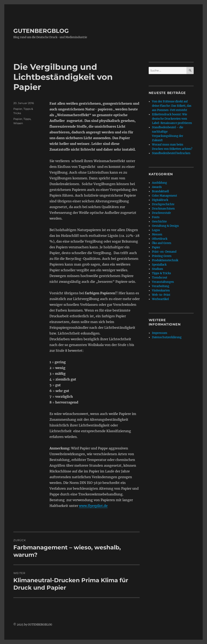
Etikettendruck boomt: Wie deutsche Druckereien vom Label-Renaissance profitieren (172, 119)
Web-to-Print (161, 295)
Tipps (27, 119)
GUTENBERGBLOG (41, 31)
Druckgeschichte (163, 204)
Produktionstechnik (165, 260)
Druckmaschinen (163, 209)
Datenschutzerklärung (167, 337)
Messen (157, 234)
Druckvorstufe (161, 213)
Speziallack (159, 265)
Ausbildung (159, 183)
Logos (156, 230)
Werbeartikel (160, 299)
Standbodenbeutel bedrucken (171, 153)
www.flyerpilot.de (93, 506)
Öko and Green (162, 243)
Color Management (164, 196)
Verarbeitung (161, 286)
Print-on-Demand (164, 252)
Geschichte (159, 222)
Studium (158, 269)
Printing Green (162, 256)
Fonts (156, 217)
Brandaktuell (160, 191)
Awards (157, 187)
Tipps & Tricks (162, 273)
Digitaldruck (160, 200)
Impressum (160, 333)
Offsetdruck (160, 239)
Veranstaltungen (163, 282)
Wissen (18, 123)
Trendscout (160, 278)
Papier (18, 109)
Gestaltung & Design (165, 226)
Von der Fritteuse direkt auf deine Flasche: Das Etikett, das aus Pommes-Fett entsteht (172, 106)
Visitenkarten (161, 290)
